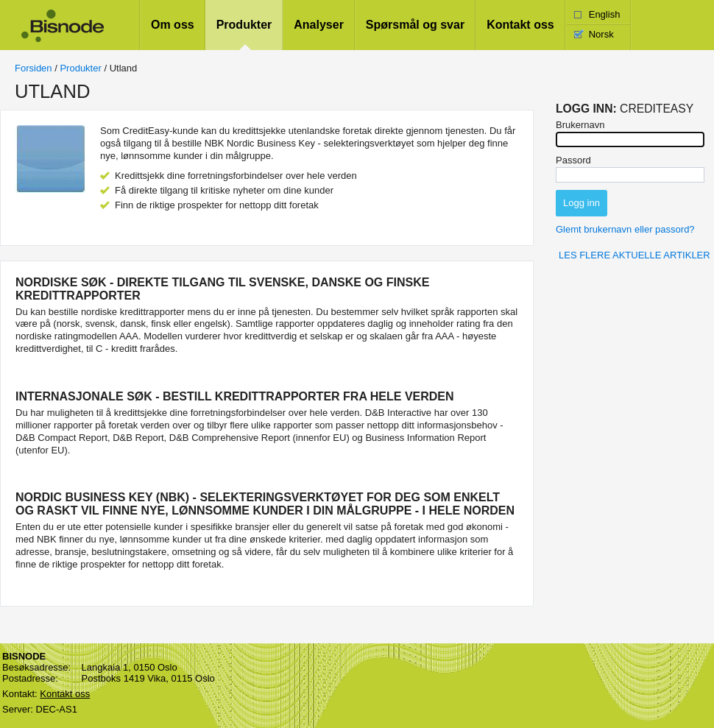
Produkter (244, 25)
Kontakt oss (520, 25)
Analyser (319, 25)
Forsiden (33, 68)
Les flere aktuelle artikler (635, 255)
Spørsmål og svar (415, 25)
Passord (573, 160)
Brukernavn (580, 125)
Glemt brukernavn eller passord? (625, 229)
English (605, 14)
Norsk (601, 34)
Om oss (173, 25)
